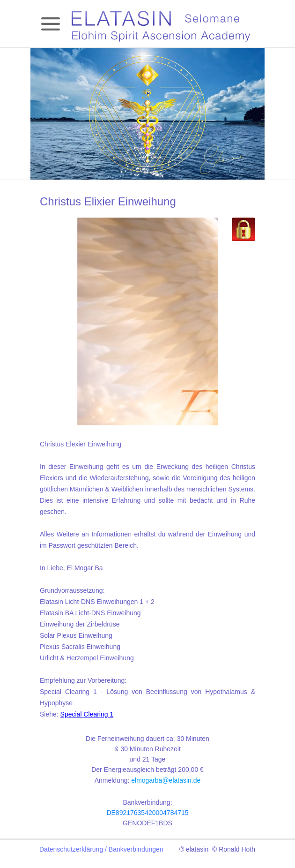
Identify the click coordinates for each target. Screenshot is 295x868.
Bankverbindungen (136, 849)
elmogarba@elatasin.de (166, 780)
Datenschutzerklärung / (74, 849)
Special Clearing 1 (87, 714)
